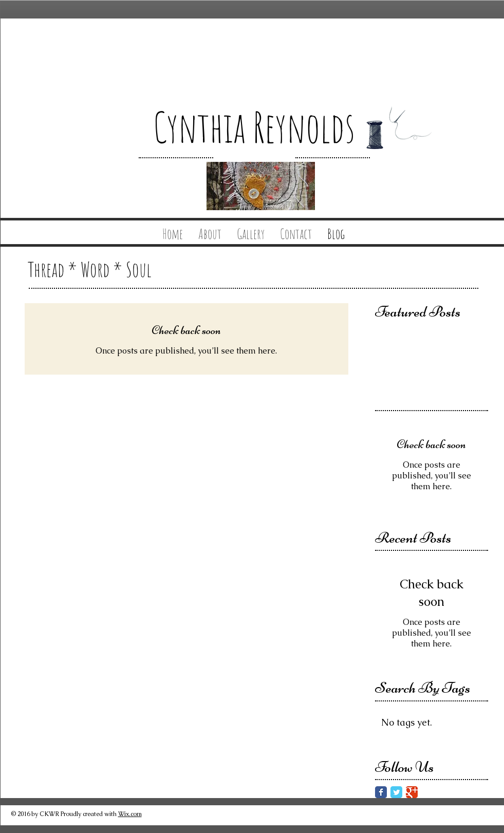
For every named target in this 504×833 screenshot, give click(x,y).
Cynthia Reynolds (254, 127)
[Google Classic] (412, 792)
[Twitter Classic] (396, 792)
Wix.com (130, 814)
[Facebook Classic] (381, 792)
